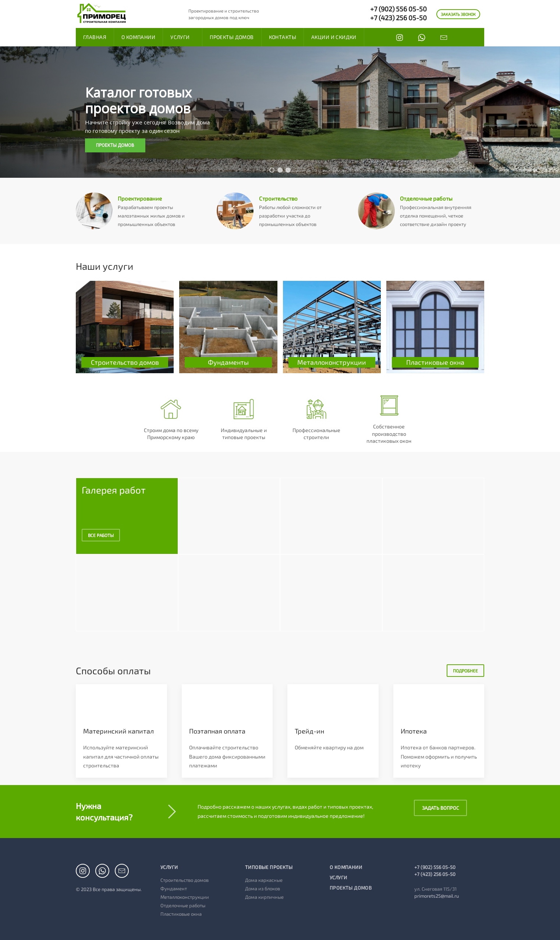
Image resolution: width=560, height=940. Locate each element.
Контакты (283, 37)
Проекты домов (232, 37)
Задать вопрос (440, 806)
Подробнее (465, 668)
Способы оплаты (113, 668)
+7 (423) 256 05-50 (398, 18)
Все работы (101, 533)
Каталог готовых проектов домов (138, 100)
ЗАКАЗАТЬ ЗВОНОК (458, 14)
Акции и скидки (334, 37)
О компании (138, 37)
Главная (95, 37)
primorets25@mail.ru (437, 894)
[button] (272, 170)
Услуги (180, 37)
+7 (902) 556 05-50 (398, 9)
